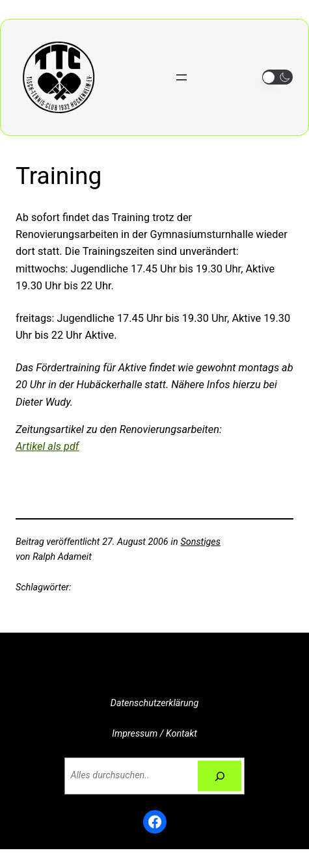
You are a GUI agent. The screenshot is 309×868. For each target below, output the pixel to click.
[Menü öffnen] (181, 77)
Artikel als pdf (47, 446)
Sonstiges (201, 542)
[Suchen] (219, 776)
